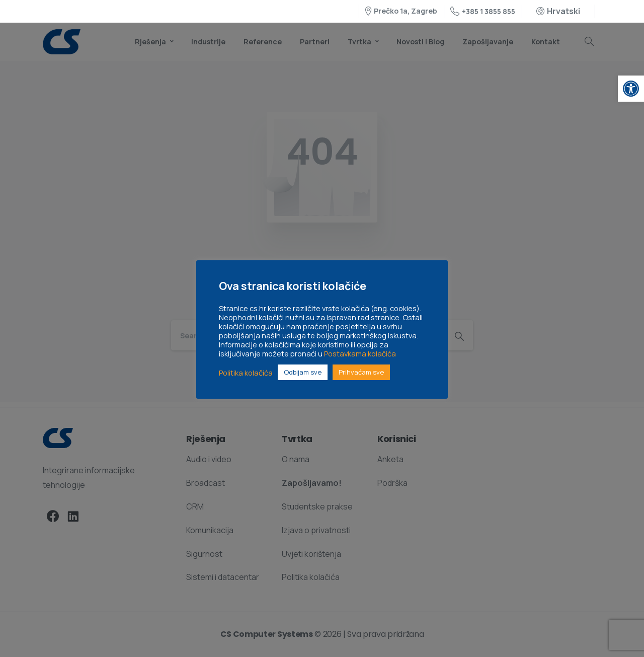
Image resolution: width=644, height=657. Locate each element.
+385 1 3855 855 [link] (483, 11)
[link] (631, 89)
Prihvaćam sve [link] (361, 372)
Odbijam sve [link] (303, 372)
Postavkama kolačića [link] (360, 353)
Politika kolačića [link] (246, 373)
